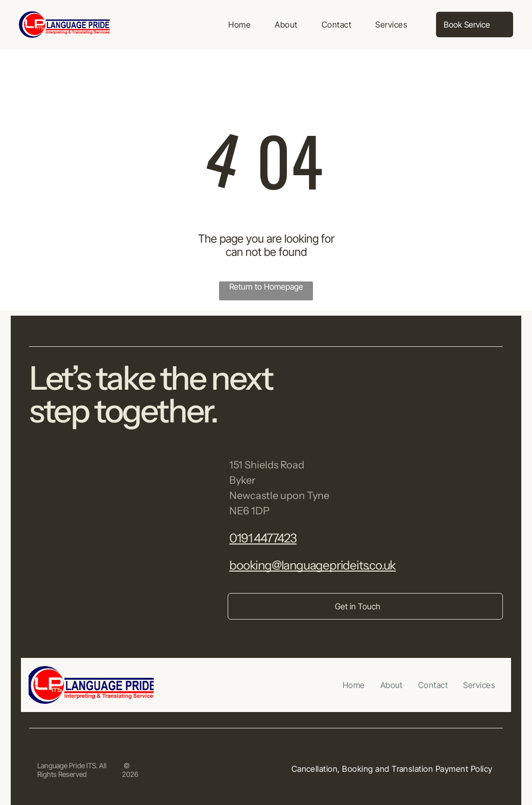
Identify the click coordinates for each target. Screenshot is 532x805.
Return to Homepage (266, 287)
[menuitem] (239, 25)
